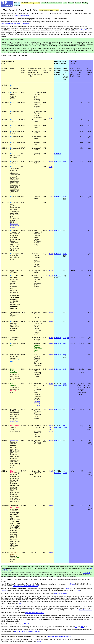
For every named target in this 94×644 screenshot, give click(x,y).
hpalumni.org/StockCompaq (35, 613)
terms (39, 641)
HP (76, 627)
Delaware (58, 154)
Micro (65, 384)
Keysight (66, 338)
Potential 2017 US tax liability (38, 403)
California (72, 584)
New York (58, 386)
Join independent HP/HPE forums (60, 636)
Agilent (65, 161)
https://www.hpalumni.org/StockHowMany (15, 23)
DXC (64, 369)
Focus (65, 386)
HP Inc (65, 197)
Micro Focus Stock (85, 610)
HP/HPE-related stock (21, 15)
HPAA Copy (28, 624)
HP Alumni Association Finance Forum (27, 631)
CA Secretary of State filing (30, 586)
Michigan (77, 590)
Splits (51, 118)
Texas (67, 589)
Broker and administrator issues (15, 226)
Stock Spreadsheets (83, 30)
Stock (21, 603)
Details (51, 230)
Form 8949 (86, 573)
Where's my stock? (60, 593)
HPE (64, 343)
